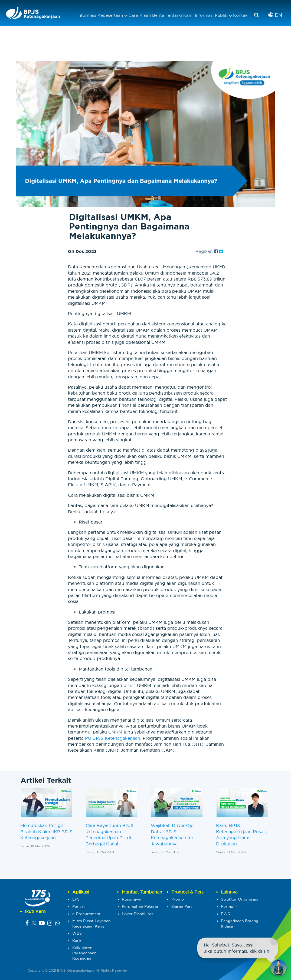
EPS (76, 899)
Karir (77, 941)
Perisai (79, 906)
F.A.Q (226, 914)
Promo (178, 899)
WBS (77, 933)
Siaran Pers (182, 906)
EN (275, 15)
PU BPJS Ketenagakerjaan (113, 738)
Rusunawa (132, 899)
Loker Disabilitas (138, 914)
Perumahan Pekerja (140, 906)
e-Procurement (86, 914)
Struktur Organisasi (239, 899)
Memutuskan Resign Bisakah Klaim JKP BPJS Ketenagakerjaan (46, 831)
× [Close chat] (274, 941)
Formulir (229, 906)
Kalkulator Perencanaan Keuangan (84, 953)
